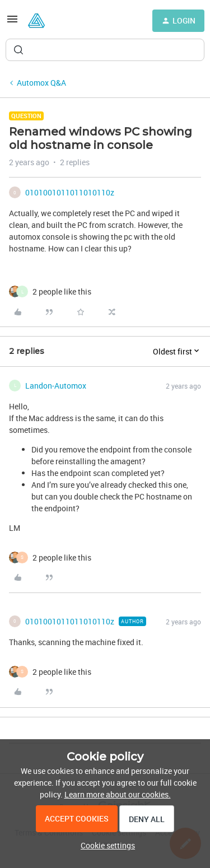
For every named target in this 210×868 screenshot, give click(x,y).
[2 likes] (62, 291)
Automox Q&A (41, 83)
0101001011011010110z (70, 192)
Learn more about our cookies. (118, 794)
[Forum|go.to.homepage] (36, 21)
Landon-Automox (56, 386)
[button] (12, 23)
